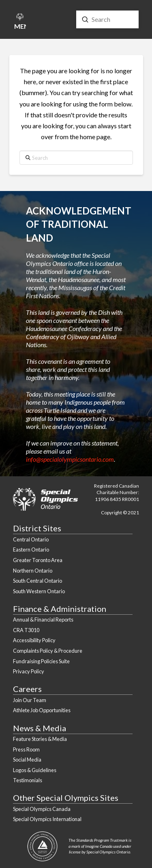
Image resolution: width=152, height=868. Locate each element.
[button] (20, 23)
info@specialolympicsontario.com (70, 459)
